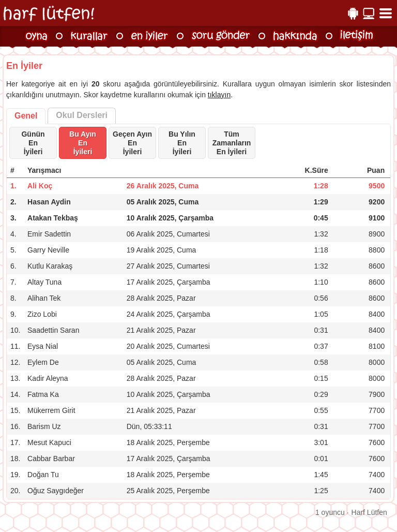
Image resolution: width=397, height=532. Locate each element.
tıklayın (219, 95)
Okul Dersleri (82, 115)
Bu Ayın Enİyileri (83, 143)
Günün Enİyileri (33, 143)
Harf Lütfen (369, 512)
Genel (26, 116)
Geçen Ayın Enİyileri (132, 143)
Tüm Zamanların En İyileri (232, 143)
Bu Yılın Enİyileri (182, 143)
